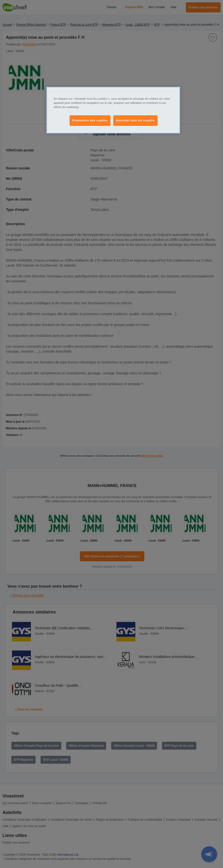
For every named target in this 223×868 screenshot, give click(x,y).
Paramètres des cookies (90, 120)
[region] (113, 110)
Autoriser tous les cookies (135, 120)
